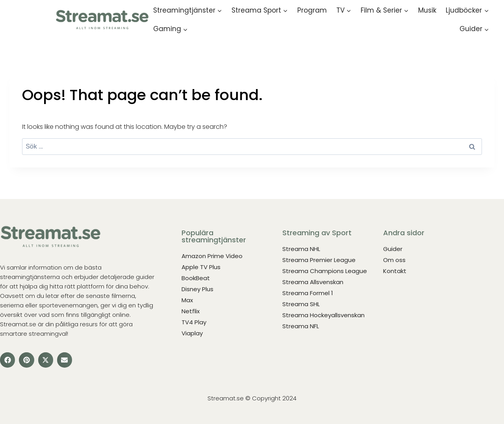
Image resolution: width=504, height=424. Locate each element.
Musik (427, 10)
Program (312, 10)
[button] (7, 360)
